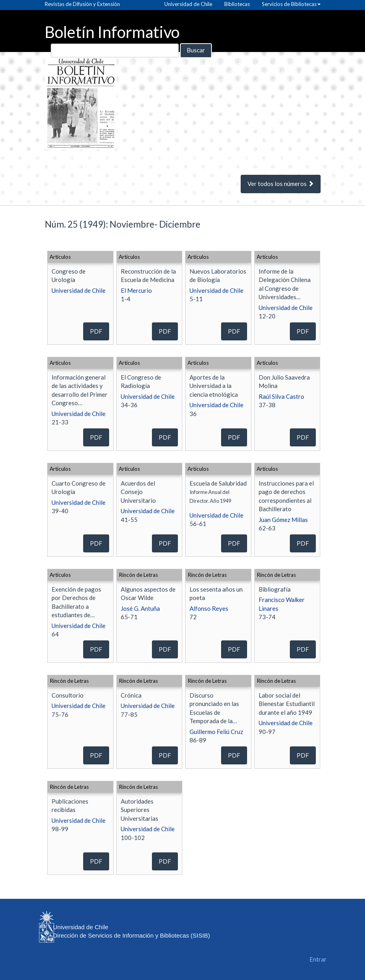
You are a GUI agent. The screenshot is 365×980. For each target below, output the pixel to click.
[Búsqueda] (115, 51)
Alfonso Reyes (209, 608)
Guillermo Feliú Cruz (216, 732)
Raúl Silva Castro (281, 396)
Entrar (318, 959)
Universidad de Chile (79, 290)
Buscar (196, 50)
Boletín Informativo (112, 31)
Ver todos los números (281, 184)
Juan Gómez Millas (283, 520)
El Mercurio (136, 290)
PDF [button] (96, 331)
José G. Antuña (140, 608)
